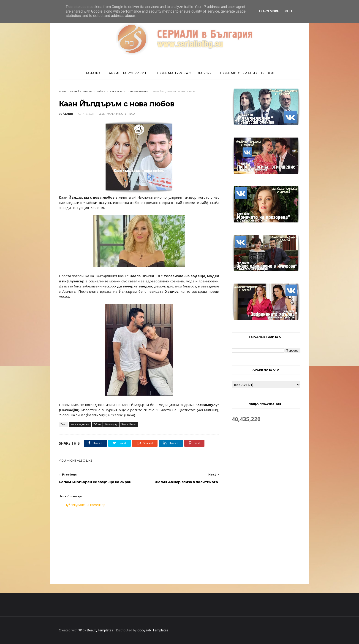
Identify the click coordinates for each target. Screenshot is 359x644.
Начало (92, 73)
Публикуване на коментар (85, 505)
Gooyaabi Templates (153, 630)
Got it (289, 11)
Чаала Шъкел (139, 91)
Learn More (269, 11)
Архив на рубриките (129, 73)
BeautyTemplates (100, 630)
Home (63, 91)
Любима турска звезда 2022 (184, 73)
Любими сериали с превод (247, 73)
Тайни (101, 91)
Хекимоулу (118, 91)
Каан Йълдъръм (81, 91)
